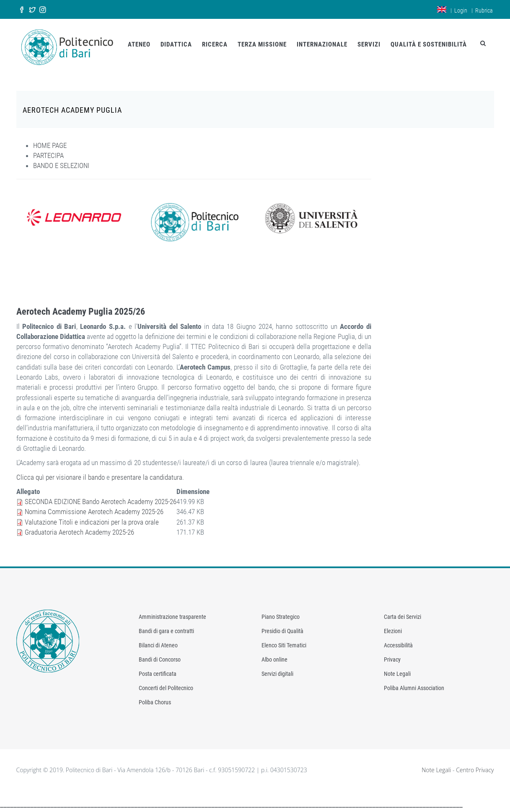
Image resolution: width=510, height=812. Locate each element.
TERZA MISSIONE (262, 44)
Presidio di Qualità (282, 631)
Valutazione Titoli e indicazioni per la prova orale (92, 521)
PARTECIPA (48, 155)
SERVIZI (369, 44)
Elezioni (393, 631)
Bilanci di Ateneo (158, 645)
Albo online (274, 659)
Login (461, 10)
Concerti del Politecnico (166, 688)
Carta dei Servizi (403, 616)
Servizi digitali (277, 673)
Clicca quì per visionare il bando (61, 476)
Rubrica (484, 10)
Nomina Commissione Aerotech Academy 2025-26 (94, 511)
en (442, 9)
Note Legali (397, 673)
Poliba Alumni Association (414, 688)
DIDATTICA (176, 44)
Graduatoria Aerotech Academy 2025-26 (79, 531)
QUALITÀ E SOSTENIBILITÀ (429, 44)
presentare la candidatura (147, 476)
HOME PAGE (50, 145)
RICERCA (215, 44)
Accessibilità (398, 645)
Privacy (392, 659)
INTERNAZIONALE (322, 44)
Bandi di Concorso (160, 659)
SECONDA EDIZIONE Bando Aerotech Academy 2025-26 (101, 501)
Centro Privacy (475, 769)
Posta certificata (158, 673)
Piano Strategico (281, 616)
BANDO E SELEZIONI (61, 165)
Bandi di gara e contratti (166, 631)
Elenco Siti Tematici (284, 645)
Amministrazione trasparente (172, 616)
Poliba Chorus (155, 702)
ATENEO (139, 44)
